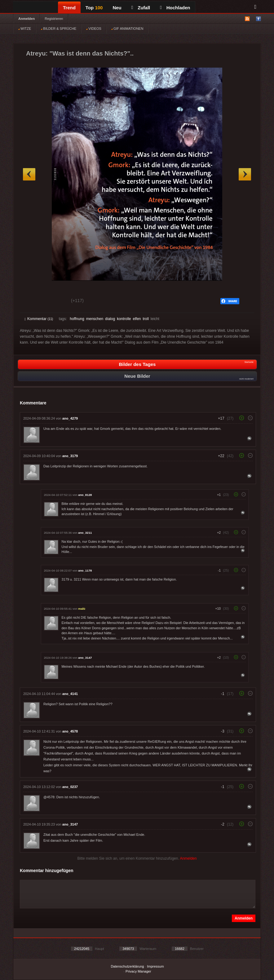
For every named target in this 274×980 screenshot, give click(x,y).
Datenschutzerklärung (127, 966)
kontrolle (124, 319)
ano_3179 (70, 456)
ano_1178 (85, 570)
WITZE (25, 29)
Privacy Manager (138, 971)
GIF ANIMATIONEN (127, 29)
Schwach (55, 301)
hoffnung (77, 319)
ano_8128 (85, 495)
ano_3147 (85, 658)
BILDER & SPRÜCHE (59, 29)
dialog (110, 319)
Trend (69, 8)
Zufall (141, 8)
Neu (117, 8)
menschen (95, 319)
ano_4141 (70, 694)
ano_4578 (70, 731)
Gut (31, 301)
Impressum (155, 966)
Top (94, 8)
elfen (137, 319)
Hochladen (175, 8)
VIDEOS (94, 29)
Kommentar (39, 319)
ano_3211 (85, 533)
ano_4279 (70, 418)
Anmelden (27, 19)
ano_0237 (70, 787)
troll (146, 319)
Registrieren (54, 19)
